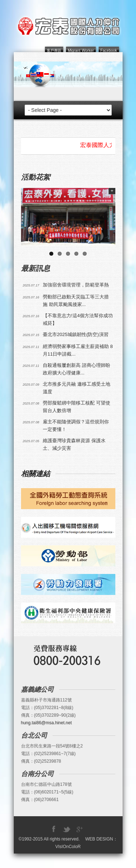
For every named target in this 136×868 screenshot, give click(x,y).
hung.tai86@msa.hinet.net (46, 723)
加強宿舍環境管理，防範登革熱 (76, 285)
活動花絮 (36, 177)
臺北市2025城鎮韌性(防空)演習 (76, 334)
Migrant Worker (81, 51)
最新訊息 (36, 268)
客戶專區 (54, 51)
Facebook (109, 51)
